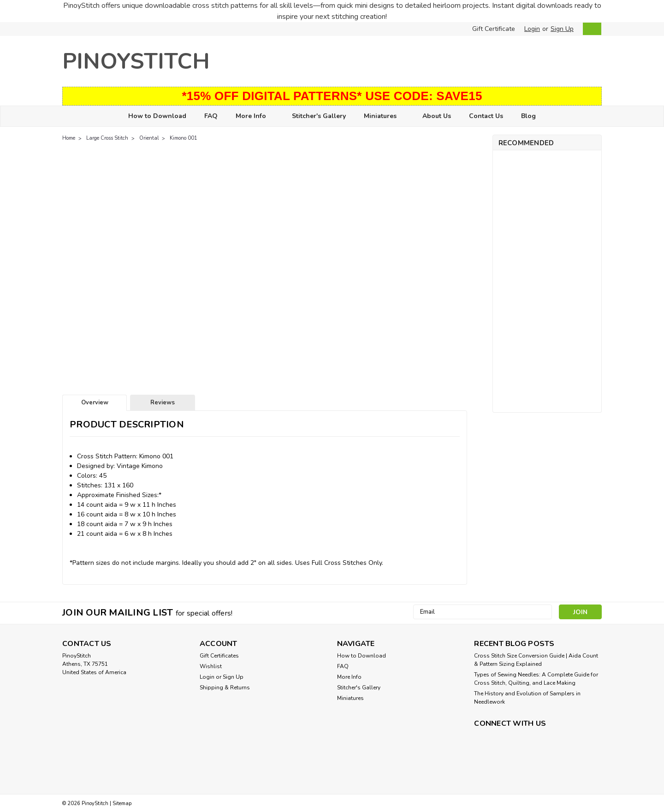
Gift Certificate (494, 29)
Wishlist (211, 666)
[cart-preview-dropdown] (590, 29)
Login (532, 29)
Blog (528, 116)
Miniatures (384, 116)
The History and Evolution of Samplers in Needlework (527, 698)
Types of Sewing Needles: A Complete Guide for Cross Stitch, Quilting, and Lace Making (536, 679)
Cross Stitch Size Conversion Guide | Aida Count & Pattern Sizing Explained (536, 660)
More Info (255, 116)
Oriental (149, 138)
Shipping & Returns (225, 688)
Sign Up (562, 29)
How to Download (157, 116)
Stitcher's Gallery (319, 116)
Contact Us (486, 116)
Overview (95, 403)
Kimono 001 (184, 138)
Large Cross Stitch (107, 138)
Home (69, 138)
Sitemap (122, 803)
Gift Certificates (219, 656)
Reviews (163, 403)
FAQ (211, 116)
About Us (437, 116)
